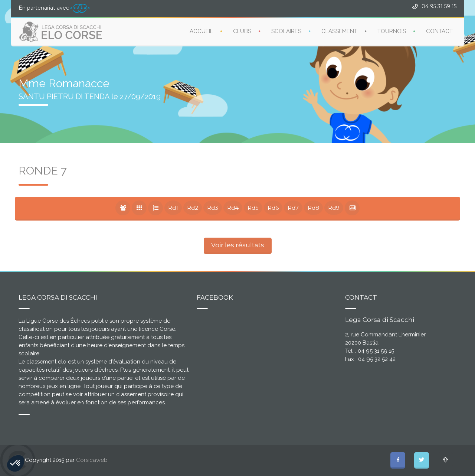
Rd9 (334, 208)
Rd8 (313, 208)
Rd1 (173, 208)
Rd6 (273, 208)
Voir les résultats (238, 245)
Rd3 (213, 208)
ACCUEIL (201, 31)
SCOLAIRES (286, 31)
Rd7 (293, 208)
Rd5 (253, 208)
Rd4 (233, 208)
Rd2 (193, 208)
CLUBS (242, 31)
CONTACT (439, 31)
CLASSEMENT (339, 31)
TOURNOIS (392, 31)
